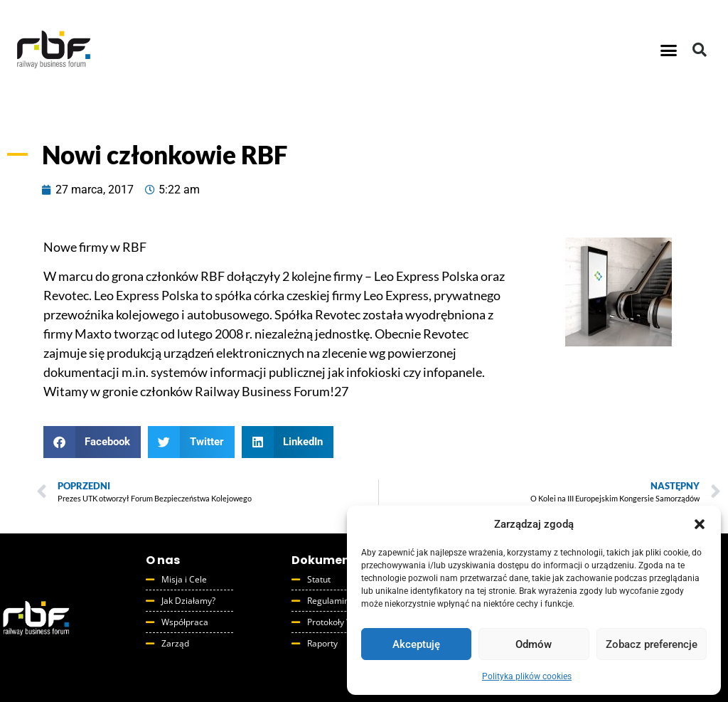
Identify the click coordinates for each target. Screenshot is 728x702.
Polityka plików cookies (527, 676)
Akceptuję (416, 644)
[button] (700, 524)
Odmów (534, 644)
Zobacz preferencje (652, 644)
